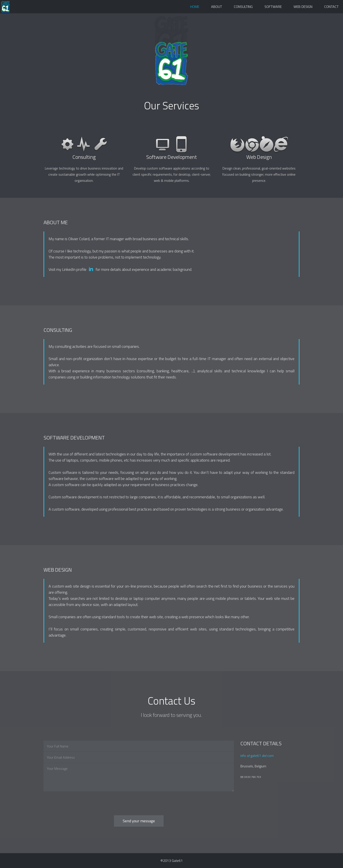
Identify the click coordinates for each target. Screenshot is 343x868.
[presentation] (77, 800)
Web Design (303, 7)
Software (273, 7)
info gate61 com (257, 756)
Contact (331, 7)
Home (195, 7)
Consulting (243, 7)
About (217, 7)
